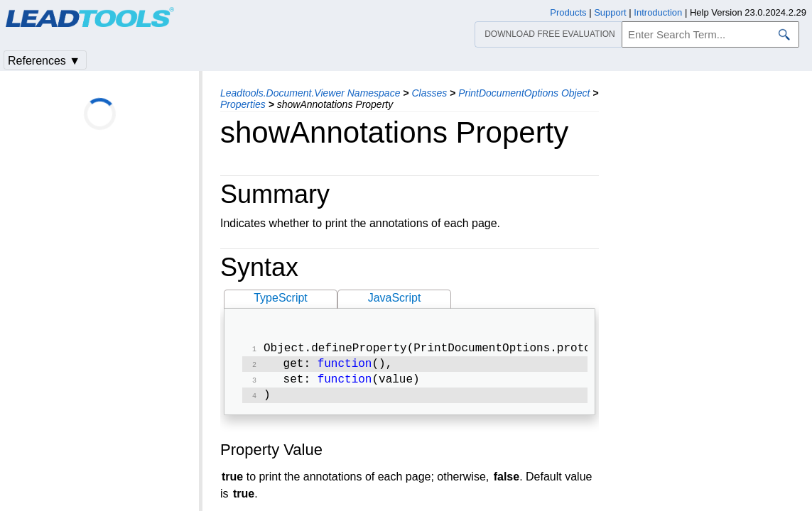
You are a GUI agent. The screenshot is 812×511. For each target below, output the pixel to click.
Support (610, 12)
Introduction (658, 12)
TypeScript (281, 298)
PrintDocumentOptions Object (524, 93)
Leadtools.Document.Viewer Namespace (310, 93)
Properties (243, 104)
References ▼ (44, 61)
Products (568, 12)
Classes (429, 93)
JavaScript (395, 298)
